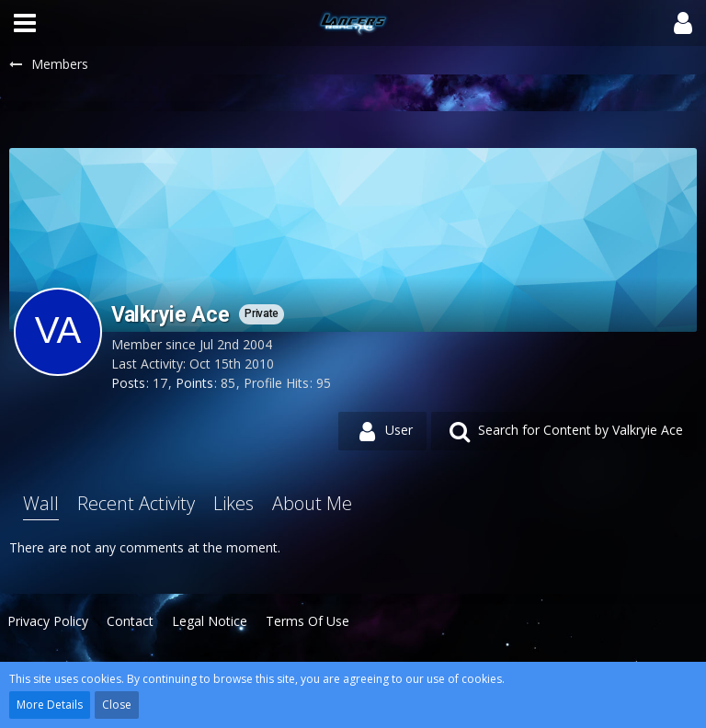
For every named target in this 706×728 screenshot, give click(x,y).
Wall (41, 503)
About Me (312, 503)
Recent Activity (136, 503)
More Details (50, 705)
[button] (25, 23)
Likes (233, 503)
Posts (128, 383)
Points (194, 383)
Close (117, 705)
